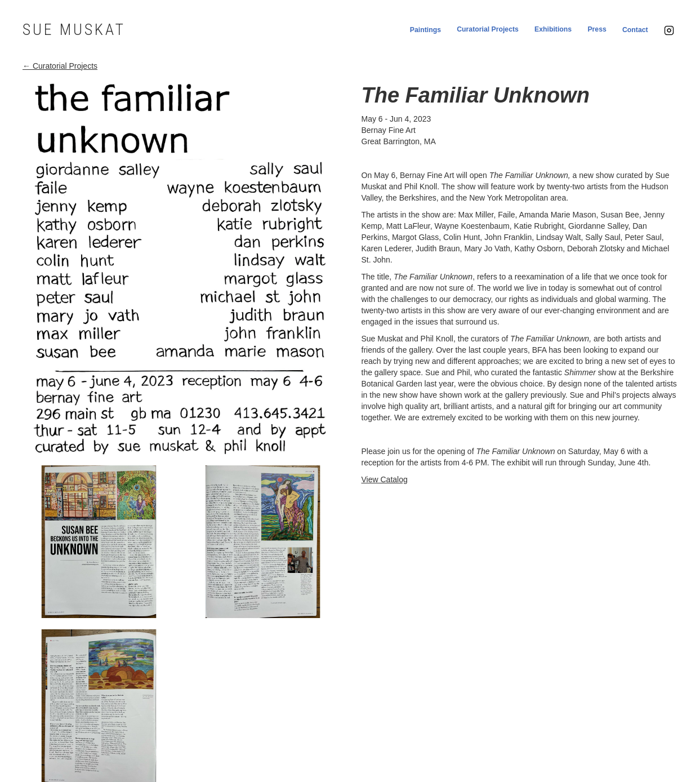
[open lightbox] (181, 269)
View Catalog (385, 479)
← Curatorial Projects (60, 66)
